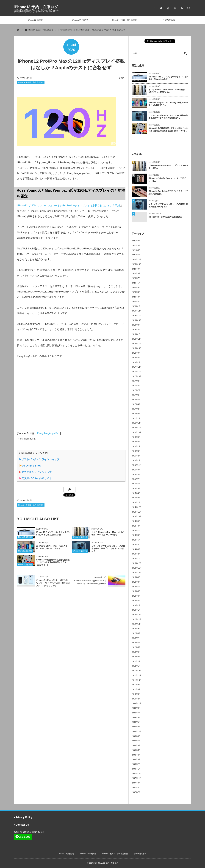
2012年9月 (136, 629)
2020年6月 (136, 283)
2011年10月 (137, 680)
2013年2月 (136, 605)
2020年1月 (136, 306)
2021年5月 (136, 255)
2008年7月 (136, 741)
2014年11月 (137, 512)
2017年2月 (136, 414)
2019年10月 (137, 320)
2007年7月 (136, 792)
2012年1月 (136, 666)
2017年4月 (136, 404)
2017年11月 (137, 372)
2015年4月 (136, 493)
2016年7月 (136, 446)
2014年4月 (136, 545)
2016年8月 (136, 442)
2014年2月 (136, 554)
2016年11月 (137, 428)
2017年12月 (137, 367)
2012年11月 (137, 619)
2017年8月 (136, 386)
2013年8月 (136, 582)
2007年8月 (136, 788)
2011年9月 (136, 685)
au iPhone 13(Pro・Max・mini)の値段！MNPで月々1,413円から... (168, 104)
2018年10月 (137, 348)
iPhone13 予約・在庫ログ (36, 7)
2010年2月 (136, 699)
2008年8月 (136, 736)
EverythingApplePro (48, 433)
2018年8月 (136, 358)
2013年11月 (137, 568)
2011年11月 (137, 675)
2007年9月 (136, 783)
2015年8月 (136, 475)
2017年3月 (136, 409)
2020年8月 (136, 273)
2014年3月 (136, 549)
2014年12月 (137, 507)
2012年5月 (136, 647)
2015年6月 (136, 484)
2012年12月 (137, 615)
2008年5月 (136, 750)
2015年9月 (136, 470)
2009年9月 (136, 708)
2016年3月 (136, 451)
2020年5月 (136, 288)
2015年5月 (136, 489)
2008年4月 (136, 755)
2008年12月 (137, 732)
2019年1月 (136, 334)
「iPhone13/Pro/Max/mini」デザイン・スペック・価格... (168, 167)
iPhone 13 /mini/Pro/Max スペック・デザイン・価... (167, 180)
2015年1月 (136, 502)
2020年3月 (136, 297)
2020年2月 (136, 302)
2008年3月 (136, 759)
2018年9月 (136, 353)
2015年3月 (136, 498)
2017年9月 (136, 381)
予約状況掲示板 (169, 20)
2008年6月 (136, 745)
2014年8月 (136, 526)
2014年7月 (136, 531)
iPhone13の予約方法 (80, 20)
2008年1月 (136, 769)
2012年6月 (136, 643)
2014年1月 (136, 559)
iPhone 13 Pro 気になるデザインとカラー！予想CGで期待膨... (168, 192)
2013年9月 (136, 577)
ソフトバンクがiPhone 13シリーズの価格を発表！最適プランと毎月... (168, 205)
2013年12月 (137, 563)
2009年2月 (136, 727)
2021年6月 (136, 250)
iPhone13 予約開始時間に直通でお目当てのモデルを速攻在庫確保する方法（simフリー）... (168, 130)
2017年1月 (136, 418)
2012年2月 (136, 661)
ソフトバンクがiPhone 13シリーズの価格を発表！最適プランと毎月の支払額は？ (108, 549)
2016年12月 (137, 423)
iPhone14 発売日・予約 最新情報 (125, 20)
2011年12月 (137, 671)
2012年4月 (136, 652)
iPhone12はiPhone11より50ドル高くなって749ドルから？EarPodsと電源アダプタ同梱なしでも (53, 583)
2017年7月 (136, 390)
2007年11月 (137, 778)
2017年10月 (137, 376)
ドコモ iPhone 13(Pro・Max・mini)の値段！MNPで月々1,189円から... (168, 91)
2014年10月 (137, 516)
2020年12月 (137, 259)
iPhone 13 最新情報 (36, 20)
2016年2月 (136, 456)
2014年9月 (136, 521)
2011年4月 (136, 689)
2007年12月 (137, 774)
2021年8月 (136, 246)
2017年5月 (136, 400)
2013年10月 (137, 573)
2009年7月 (136, 713)
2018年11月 (137, 344)
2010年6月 (136, 694)
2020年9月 (136, 269)
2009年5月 (136, 722)
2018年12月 (137, 339)
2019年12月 (137, 311)
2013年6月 (136, 591)
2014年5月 (136, 540)
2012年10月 (137, 624)
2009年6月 (136, 718)
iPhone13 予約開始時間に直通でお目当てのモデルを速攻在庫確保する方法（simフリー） (53, 562)
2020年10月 (137, 264)
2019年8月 (136, 330)
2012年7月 (136, 638)
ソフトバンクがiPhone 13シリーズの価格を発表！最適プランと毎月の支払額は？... (168, 117)
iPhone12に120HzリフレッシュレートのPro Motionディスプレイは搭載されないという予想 (68, 206)
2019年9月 (136, 325)
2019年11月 (137, 316)
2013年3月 (136, 601)
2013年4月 (136, 596)
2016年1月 (136, 460)
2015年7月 (136, 479)
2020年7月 (136, 278)
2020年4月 (136, 292)
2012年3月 (136, 657)
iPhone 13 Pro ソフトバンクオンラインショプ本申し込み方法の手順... (168, 78)
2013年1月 (136, 610)
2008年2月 (136, 764)
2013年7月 (136, 587)
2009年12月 (137, 703)
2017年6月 (136, 395)
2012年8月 (136, 633)
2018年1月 (136, 362)
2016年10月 (137, 432)
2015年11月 (137, 465)
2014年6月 (136, 535)
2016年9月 (136, 437)
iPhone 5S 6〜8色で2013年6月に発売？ (166, 217)
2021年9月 (136, 241)
